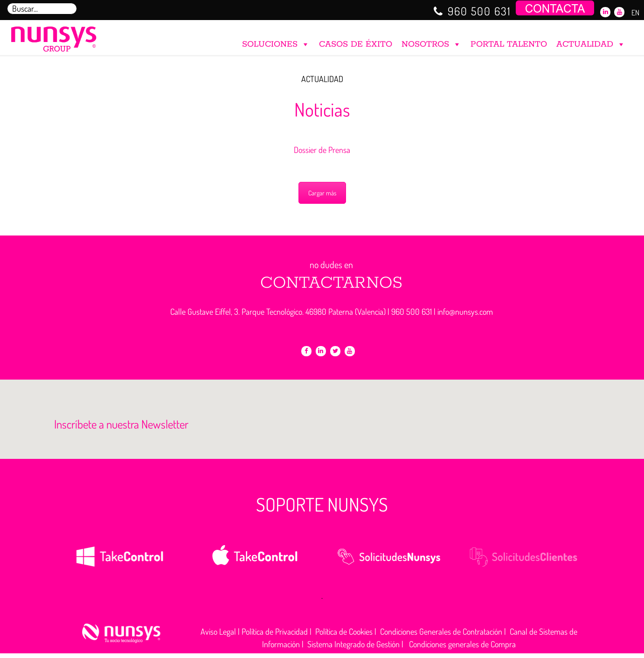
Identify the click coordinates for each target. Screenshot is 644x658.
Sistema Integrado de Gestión (353, 644)
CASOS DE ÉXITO (356, 44)
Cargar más (322, 193)
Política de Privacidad (275, 631)
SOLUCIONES (276, 42)
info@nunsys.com (465, 312)
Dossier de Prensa (322, 150)
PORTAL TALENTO (509, 44)
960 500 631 (479, 11)
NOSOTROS (431, 42)
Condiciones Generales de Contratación (441, 631)
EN (635, 13)
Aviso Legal (218, 631)
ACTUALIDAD (591, 42)
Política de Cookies (344, 631)
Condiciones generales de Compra (462, 644)
